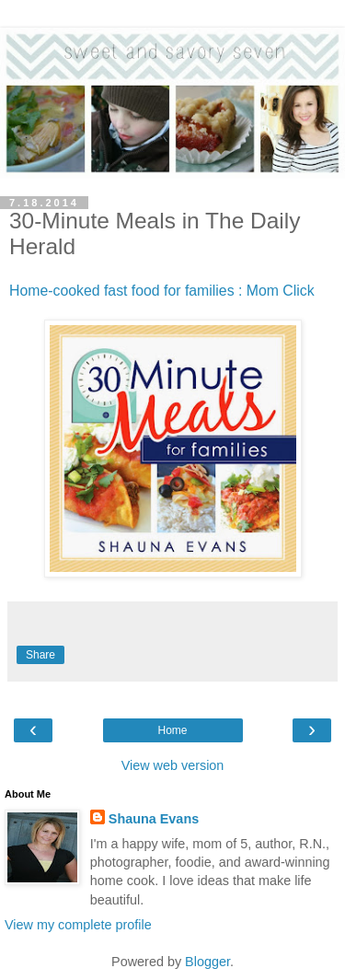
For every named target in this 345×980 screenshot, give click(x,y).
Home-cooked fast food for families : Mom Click (162, 291)
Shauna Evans (154, 819)
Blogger (207, 962)
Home (172, 730)
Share (40, 655)
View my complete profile (78, 925)
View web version (173, 765)
